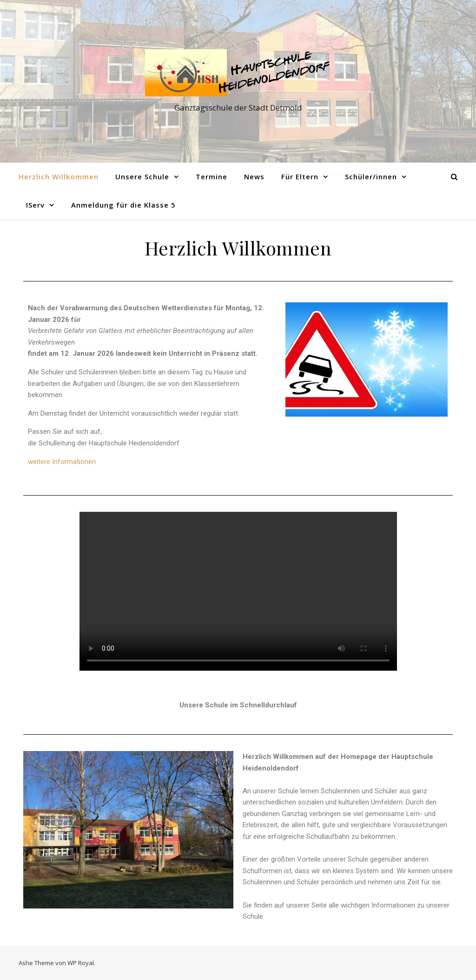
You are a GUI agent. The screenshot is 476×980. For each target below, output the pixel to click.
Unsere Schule (142, 176)
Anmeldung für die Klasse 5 (123, 205)
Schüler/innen (371, 176)
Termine (212, 176)
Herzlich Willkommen (59, 176)
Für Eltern (300, 176)
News (254, 176)
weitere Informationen (62, 462)
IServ (35, 205)
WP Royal (81, 963)
